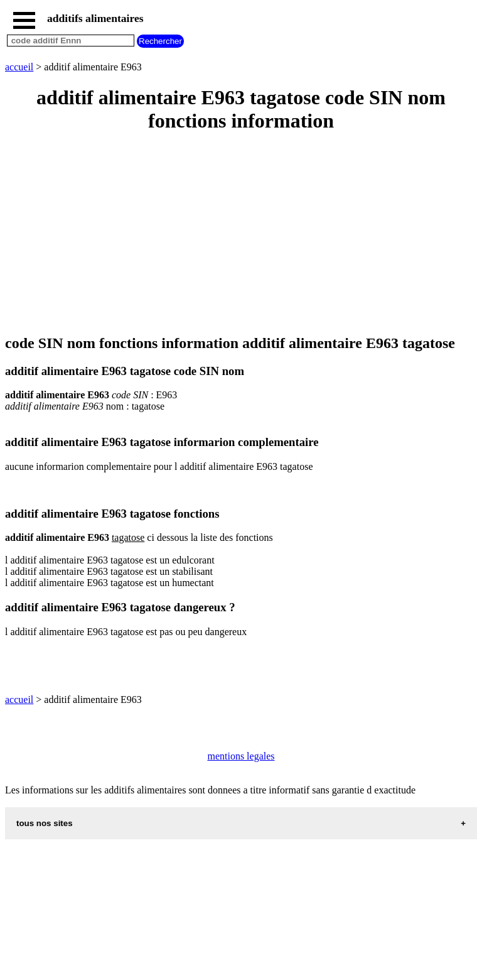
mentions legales (241, 756)
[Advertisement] (241, 234)
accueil (19, 67)
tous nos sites (45, 823)
